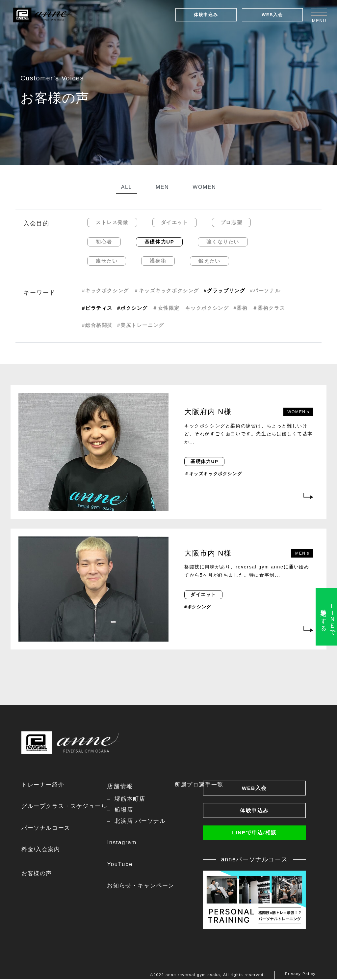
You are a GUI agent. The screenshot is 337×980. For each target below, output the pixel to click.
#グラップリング (224, 290)
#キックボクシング (105, 290)
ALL (127, 187)
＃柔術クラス (269, 308)
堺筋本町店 (136, 799)
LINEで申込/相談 (255, 834)
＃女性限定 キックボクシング (191, 308)
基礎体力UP (159, 242)
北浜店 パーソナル (146, 822)
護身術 (158, 261)
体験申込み (206, 15)
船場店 (129, 810)
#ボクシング (132, 308)
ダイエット (175, 222)
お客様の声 (38, 875)
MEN (162, 187)
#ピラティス (97, 308)
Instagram (127, 844)
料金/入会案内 (42, 850)
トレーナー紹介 (44, 785)
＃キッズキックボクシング (166, 290)
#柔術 (240, 308)
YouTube (125, 866)
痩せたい (107, 261)
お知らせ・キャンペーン (147, 887)
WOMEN (204, 187)
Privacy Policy (300, 976)
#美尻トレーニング (141, 325)
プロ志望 (231, 222)
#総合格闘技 (97, 325)
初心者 (104, 242)
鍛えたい (209, 261)
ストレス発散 (112, 222)
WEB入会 (272, 15)
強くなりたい (223, 242)
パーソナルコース (47, 829)
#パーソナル (265, 290)
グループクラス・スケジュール (66, 807)
